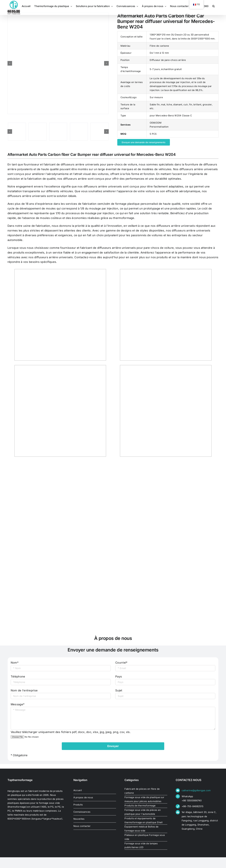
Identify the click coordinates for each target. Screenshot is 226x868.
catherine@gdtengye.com (196, 790)
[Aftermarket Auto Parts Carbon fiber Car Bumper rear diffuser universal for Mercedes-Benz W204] (58, 63)
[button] (214, 6)
